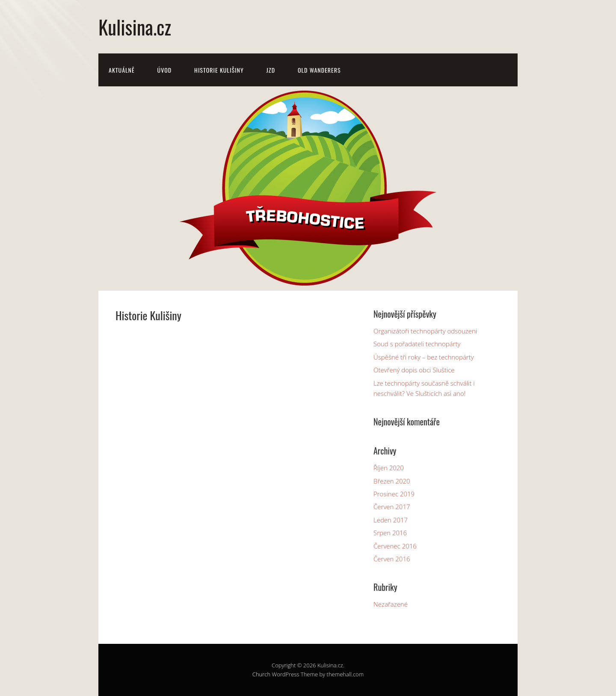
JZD (271, 70)
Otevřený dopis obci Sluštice (414, 370)
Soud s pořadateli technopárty (417, 344)
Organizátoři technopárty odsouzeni (425, 331)
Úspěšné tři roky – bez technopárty (424, 357)
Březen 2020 (392, 481)
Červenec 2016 (395, 546)
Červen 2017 (392, 507)
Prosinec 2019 (394, 494)
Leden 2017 (391, 520)
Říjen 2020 (389, 468)
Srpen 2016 (390, 533)
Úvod (165, 70)
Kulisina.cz (135, 27)
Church (261, 674)
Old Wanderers (319, 70)
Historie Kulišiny (219, 70)
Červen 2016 (392, 559)
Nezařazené (391, 604)
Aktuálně (122, 70)
